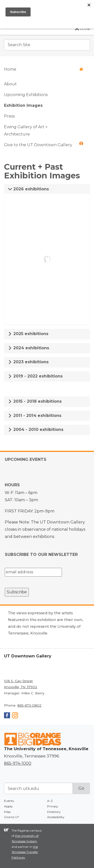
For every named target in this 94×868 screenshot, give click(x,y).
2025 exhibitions (28, 334)
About (10, 84)
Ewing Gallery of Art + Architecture (26, 130)
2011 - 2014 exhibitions (35, 416)
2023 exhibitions (28, 362)
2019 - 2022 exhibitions (35, 376)
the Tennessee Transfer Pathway (25, 852)
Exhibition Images (23, 105)
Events (9, 801)
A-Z (50, 801)
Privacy (53, 806)
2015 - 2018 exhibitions (35, 401)
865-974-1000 (18, 763)
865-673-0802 (29, 705)
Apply (8, 806)
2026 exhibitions (28, 189)
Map (7, 812)
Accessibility (56, 817)
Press (9, 116)
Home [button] (44, 69)
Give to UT (12, 817)
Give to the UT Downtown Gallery (44, 144)
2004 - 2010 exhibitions (36, 430)
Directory (54, 812)
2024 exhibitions (29, 348)
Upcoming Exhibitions (26, 95)
